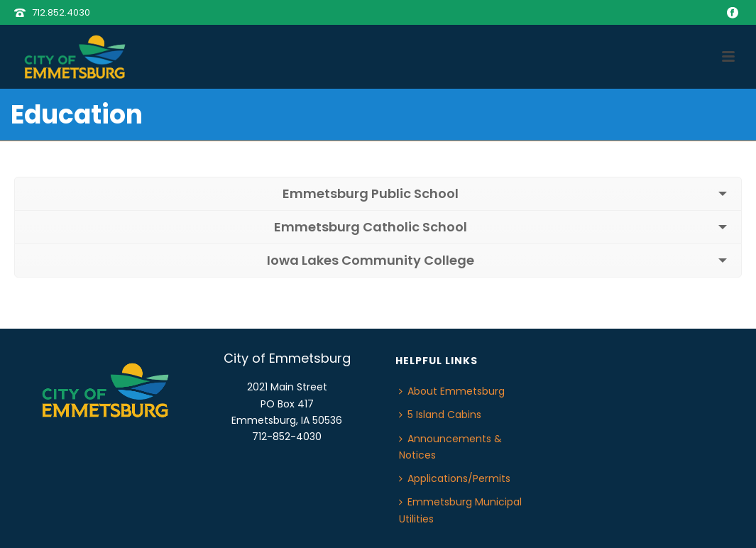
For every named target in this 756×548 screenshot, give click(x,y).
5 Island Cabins (440, 415)
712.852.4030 (61, 12)
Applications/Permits (455, 478)
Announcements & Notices (450, 447)
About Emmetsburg (452, 391)
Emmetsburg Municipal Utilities (460, 510)
